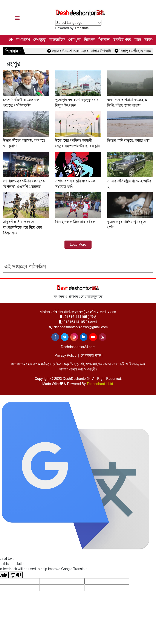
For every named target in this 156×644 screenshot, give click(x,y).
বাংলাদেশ (23, 40)
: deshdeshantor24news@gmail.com (78, 327)
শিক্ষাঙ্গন (104, 40)
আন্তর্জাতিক (57, 40)
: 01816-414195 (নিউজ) (78, 317)
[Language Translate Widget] (78, 23)
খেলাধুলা (74, 40)
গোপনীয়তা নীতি (91, 356)
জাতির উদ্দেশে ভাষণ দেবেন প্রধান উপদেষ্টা (84, 51)
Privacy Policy (65, 356)
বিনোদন (90, 40)
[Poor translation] (16, 575)
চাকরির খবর (122, 40)
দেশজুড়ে (39, 40)
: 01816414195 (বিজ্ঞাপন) (78, 322)
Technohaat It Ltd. (100, 384)
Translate (82, 28)
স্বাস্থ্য (138, 40)
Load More (78, 245)
